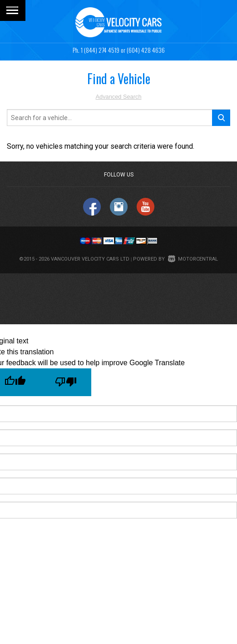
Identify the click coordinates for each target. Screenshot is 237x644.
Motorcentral (193, 259)
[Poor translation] (66, 382)
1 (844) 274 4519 (100, 50)
